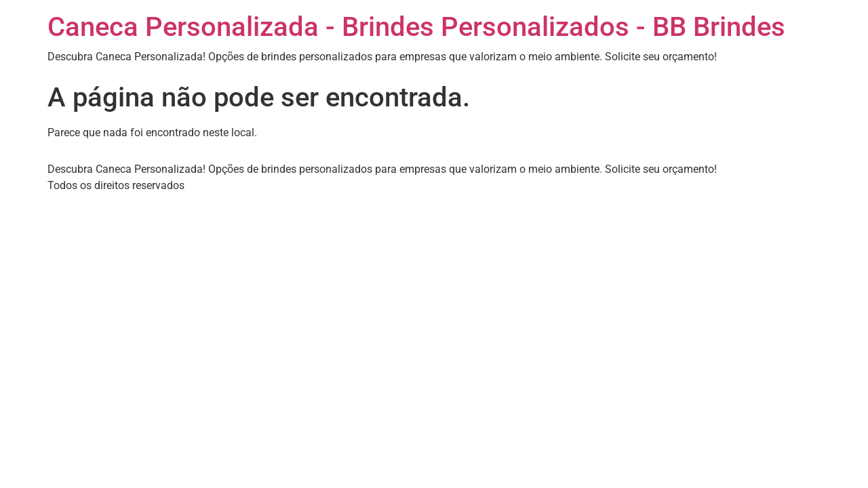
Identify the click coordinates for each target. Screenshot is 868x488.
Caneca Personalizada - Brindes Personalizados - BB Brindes (416, 27)
